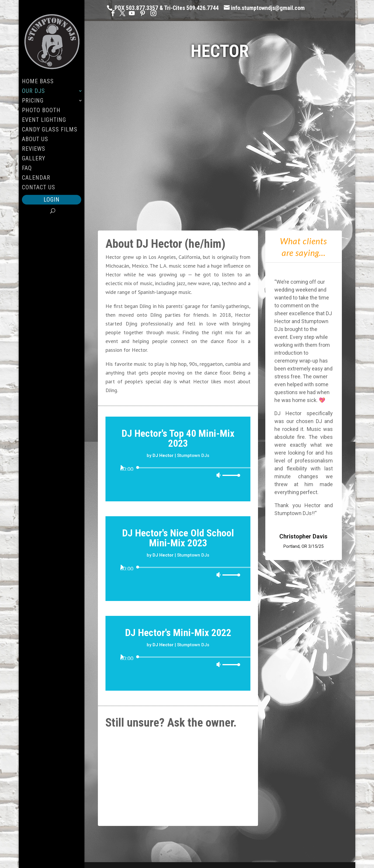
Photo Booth (41, 111)
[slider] (195, 468)
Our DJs (33, 92)
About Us (35, 140)
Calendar (36, 178)
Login (52, 200)
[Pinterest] (143, 13)
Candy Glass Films (50, 130)
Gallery (34, 159)
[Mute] (219, 475)
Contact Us (39, 188)
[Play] (122, 467)
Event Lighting (44, 121)
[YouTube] (132, 13)
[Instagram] (153, 13)
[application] (178, 477)
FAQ (27, 169)
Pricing (33, 101)
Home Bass (38, 82)
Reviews (34, 149)
